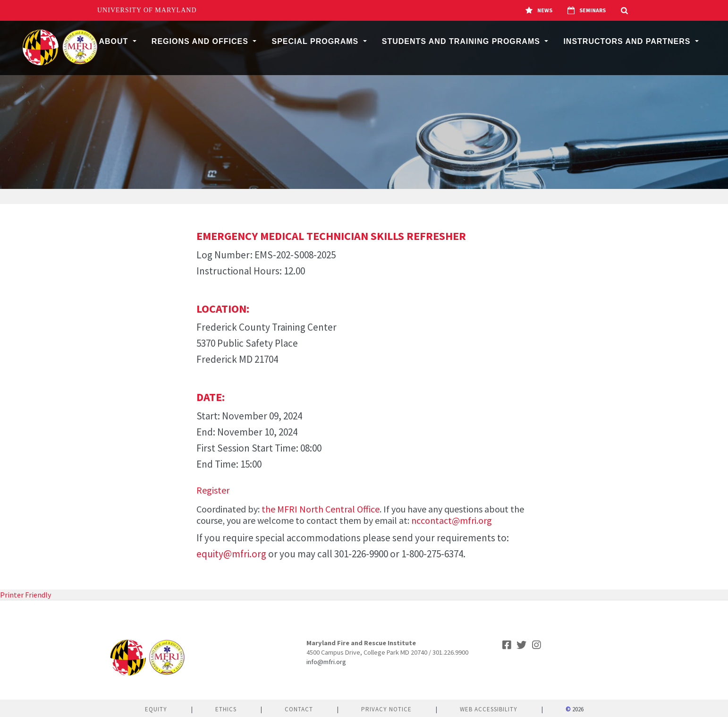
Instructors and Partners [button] (628, 41)
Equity (156, 709)
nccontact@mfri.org (452, 520)
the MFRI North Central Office (321, 509)
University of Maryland (147, 10)
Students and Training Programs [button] (462, 41)
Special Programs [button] (316, 41)
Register (213, 490)
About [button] (114, 41)
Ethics (226, 709)
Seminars (587, 10)
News (539, 10)
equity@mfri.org (231, 554)
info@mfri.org (326, 662)
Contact (299, 709)
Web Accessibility (489, 709)
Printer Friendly (25, 595)
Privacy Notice (386, 709)
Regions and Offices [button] (201, 41)
